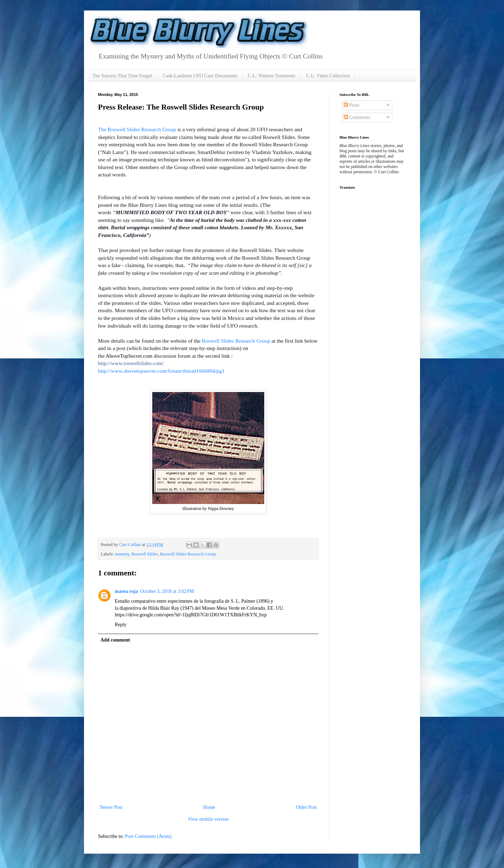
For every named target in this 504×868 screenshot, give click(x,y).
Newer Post (111, 807)
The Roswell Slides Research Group (137, 129)
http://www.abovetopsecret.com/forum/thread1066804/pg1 (161, 371)
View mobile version (208, 819)
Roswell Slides (145, 554)
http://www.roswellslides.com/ (131, 363)
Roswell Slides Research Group (236, 341)
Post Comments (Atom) (148, 836)
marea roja (126, 591)
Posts (352, 105)
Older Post (307, 807)
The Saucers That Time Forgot (122, 76)
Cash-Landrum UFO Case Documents (200, 76)
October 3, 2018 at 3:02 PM (167, 591)
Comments (357, 117)
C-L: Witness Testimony (272, 76)
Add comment (115, 640)
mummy (122, 554)
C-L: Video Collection (328, 76)
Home (209, 807)
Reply (121, 625)
